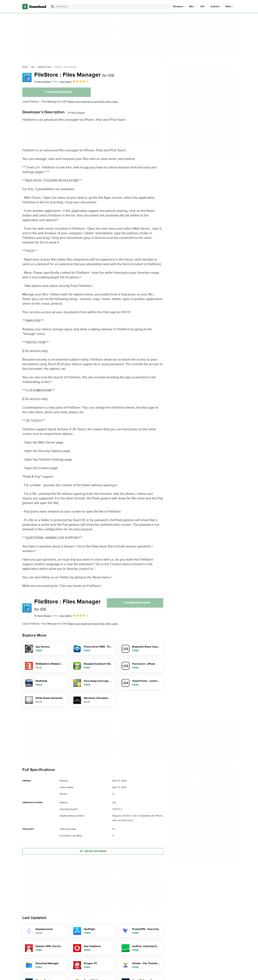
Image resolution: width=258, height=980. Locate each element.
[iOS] (33, 67)
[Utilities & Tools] (44, 67)
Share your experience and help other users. (93, 102)
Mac (191, 7)
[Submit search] (53, 7)
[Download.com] (34, 7)
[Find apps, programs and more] (110, 7)
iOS (202, 7)
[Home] (25, 67)
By (43, 82)
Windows (178, 7)
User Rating (74, 81)
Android (215, 7)
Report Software (93, 851)
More (230, 6)
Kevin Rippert (78, 113)
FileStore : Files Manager (74, 75)
